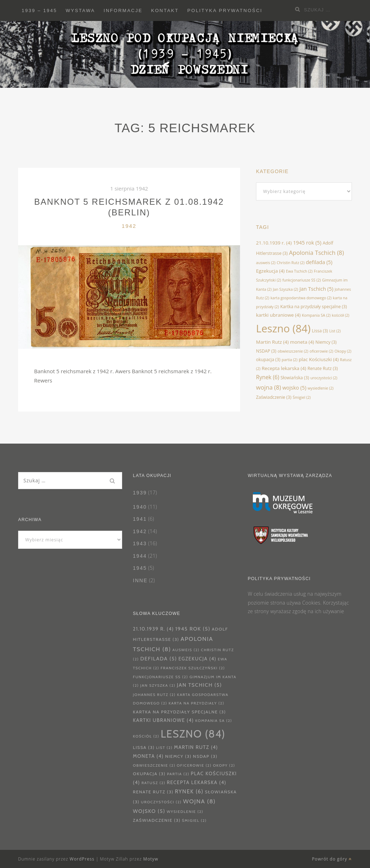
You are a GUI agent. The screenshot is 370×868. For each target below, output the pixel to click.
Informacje (123, 10)
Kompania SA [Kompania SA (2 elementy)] (316, 315)
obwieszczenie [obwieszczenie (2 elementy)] (293, 351)
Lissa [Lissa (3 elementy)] (320, 331)
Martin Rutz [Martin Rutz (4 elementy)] (272, 342)
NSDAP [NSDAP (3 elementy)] (266, 351)
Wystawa (80, 10)
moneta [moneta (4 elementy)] (302, 342)
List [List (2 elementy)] (335, 331)
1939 (140, 493)
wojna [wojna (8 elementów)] (268, 387)
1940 (140, 507)
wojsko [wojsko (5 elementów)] (294, 387)
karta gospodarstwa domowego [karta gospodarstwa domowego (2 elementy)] (301, 298)
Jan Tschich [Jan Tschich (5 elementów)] (316, 289)
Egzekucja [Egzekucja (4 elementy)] (270, 271)
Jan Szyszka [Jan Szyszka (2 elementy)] (286, 289)
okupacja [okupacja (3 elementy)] (268, 360)
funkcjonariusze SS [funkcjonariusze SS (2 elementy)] (301, 280)
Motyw (151, 859)
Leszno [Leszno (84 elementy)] (283, 328)
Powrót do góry (332, 859)
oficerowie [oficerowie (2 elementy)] (322, 351)
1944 (140, 556)
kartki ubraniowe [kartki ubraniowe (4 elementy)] (278, 315)
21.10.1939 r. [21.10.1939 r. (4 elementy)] (274, 243)
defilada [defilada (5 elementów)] (319, 262)
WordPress (82, 859)
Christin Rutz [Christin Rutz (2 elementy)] (290, 263)
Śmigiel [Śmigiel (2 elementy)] (302, 397)
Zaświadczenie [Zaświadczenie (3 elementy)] (274, 397)
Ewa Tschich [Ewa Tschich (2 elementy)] (299, 271)
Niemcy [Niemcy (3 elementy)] (326, 342)
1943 (140, 543)
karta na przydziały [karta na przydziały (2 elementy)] (197, 703)
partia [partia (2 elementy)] (289, 360)
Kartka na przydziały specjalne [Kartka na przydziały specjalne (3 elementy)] (314, 307)
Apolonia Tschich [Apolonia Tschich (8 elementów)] (317, 253)
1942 (129, 226)
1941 (140, 519)
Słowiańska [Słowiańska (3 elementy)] (295, 378)
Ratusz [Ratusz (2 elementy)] (153, 783)
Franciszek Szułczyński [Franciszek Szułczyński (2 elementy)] (193, 668)
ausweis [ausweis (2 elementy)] (266, 263)
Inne (140, 580)
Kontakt (165, 10)
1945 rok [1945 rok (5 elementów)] (307, 242)
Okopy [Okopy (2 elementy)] (343, 351)
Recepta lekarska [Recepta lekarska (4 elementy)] (284, 368)
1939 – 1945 (39, 10)
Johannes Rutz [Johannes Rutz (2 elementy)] (154, 695)
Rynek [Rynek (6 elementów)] (268, 377)
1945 (140, 568)
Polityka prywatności (225, 10)
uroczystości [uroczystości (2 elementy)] (324, 378)
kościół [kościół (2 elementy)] (341, 315)
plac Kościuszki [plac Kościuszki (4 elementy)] (319, 359)
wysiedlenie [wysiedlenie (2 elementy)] (320, 388)
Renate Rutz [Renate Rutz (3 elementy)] (323, 368)
